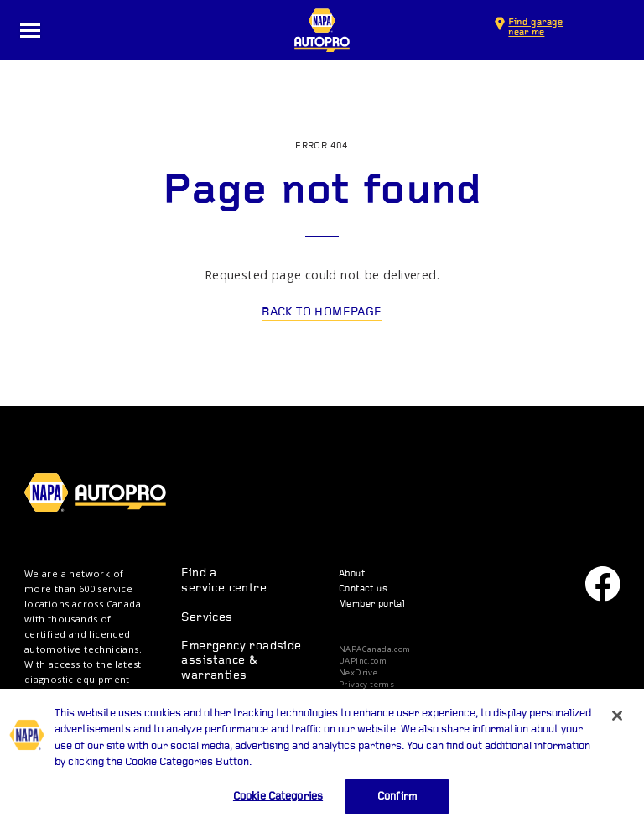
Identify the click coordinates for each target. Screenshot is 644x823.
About (352, 574)
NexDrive (358, 673)
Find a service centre (224, 581)
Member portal (372, 604)
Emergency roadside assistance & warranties (241, 661)
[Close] (617, 729)
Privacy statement (376, 696)
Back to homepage (322, 313)
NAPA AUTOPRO (322, 31)
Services (207, 618)
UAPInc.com (363, 661)
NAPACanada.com (375, 649)
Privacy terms (366, 685)
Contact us (363, 589)
